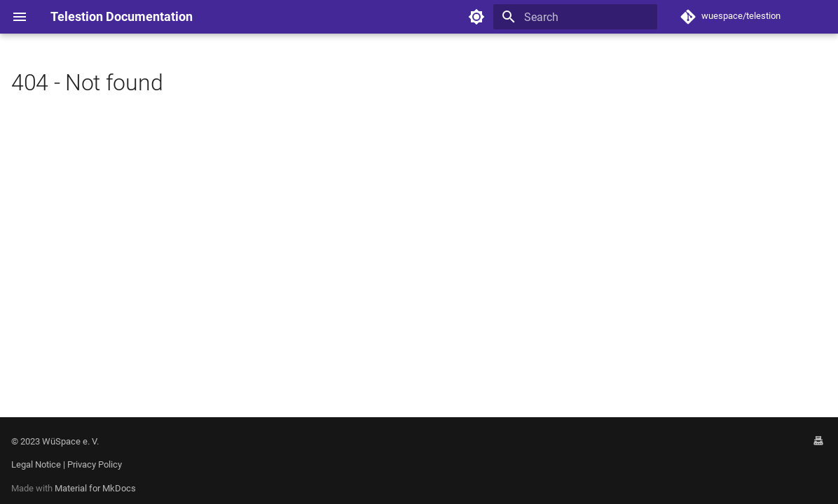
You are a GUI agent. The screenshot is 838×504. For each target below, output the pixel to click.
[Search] (575, 17)
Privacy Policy (95, 464)
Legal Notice (36, 464)
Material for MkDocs (95, 488)
